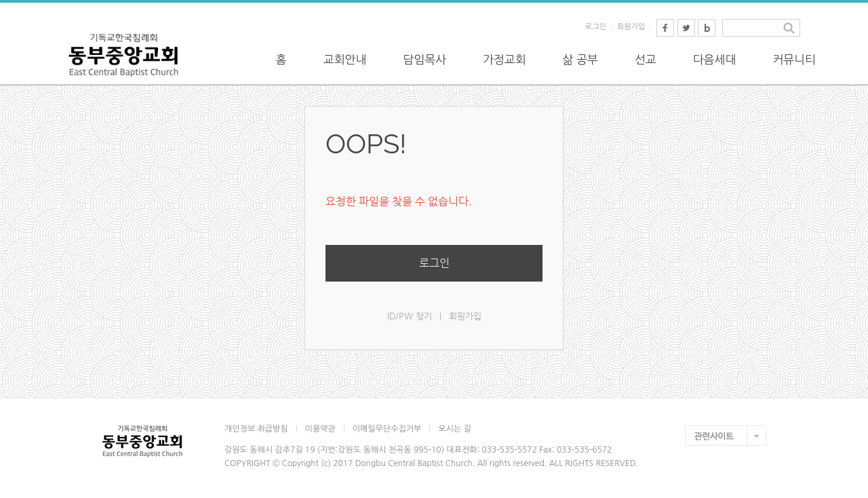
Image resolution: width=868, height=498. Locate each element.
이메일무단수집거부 (387, 429)
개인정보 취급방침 (256, 429)
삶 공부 (580, 59)
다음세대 (715, 59)
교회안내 (345, 59)
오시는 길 (454, 429)
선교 (646, 59)
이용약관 (320, 429)
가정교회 (505, 59)
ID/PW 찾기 (410, 316)
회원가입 (631, 27)
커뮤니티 (794, 59)
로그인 (596, 27)
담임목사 (425, 59)
